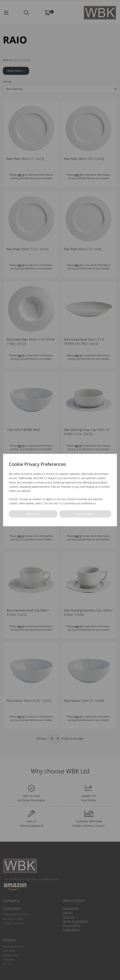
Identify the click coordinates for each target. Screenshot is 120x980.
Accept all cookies (85, 514)
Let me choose (33, 514)
